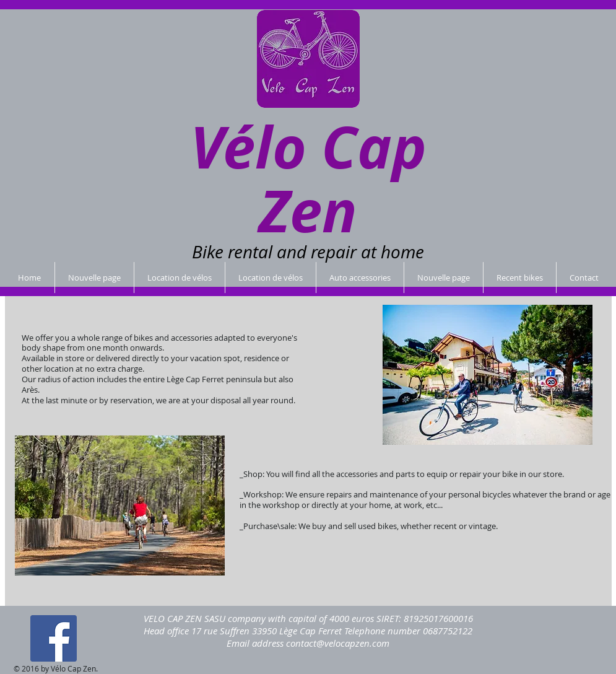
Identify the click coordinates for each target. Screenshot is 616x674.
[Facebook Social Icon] (54, 638)
